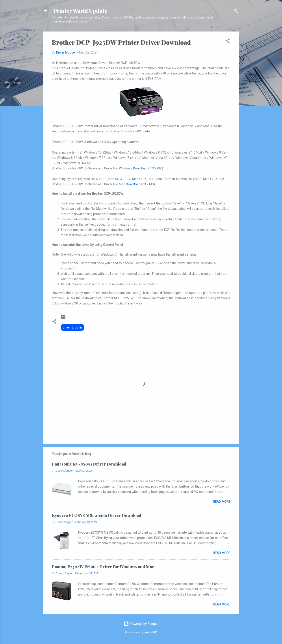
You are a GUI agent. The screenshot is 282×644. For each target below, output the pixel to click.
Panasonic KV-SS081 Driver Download (89, 464)
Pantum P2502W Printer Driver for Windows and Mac (103, 567)
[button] (228, 42)
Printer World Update (80, 11)
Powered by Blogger (141, 624)
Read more (222, 502)
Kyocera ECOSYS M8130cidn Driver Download (96, 515)
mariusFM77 (151, 632)
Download (140, 168)
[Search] (236, 12)
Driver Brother (72, 327)
